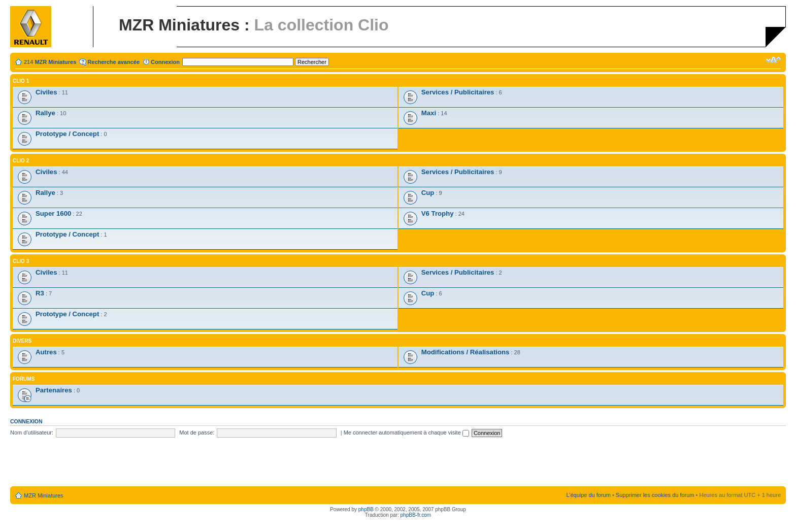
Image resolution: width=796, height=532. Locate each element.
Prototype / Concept (67, 134)
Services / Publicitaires (458, 92)
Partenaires (54, 390)
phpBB (366, 509)
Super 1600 (53, 213)
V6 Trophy (438, 213)
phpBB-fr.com (416, 515)
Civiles (46, 92)
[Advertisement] (398, 462)
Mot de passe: (197, 433)
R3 (40, 293)
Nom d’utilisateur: (32, 433)
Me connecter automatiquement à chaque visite (406, 433)
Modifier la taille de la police (773, 60)
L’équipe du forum (588, 495)
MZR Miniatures (55, 62)
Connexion (165, 62)
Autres (46, 352)
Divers (22, 341)
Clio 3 (21, 261)
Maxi (429, 113)
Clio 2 (21, 161)
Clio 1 (21, 81)
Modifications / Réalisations (466, 352)
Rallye (45, 113)
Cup (428, 193)
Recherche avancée (113, 62)
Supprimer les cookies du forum (655, 495)
